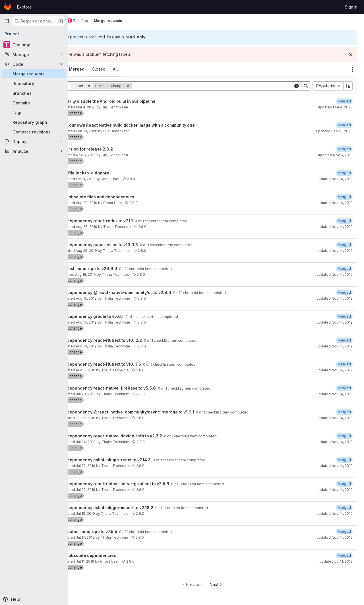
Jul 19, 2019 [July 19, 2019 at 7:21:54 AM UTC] (113, 514)
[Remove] (156, 86)
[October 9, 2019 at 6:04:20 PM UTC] (344, 173)
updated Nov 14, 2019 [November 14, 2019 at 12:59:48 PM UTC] (335, 537)
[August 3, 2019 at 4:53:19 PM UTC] (344, 364)
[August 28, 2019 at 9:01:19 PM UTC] (344, 245)
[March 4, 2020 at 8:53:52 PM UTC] (344, 101)
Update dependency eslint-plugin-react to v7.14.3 (130, 460)
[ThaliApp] (34, 45)
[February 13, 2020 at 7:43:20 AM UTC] (344, 125)
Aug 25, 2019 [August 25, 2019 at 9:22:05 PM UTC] (114, 251)
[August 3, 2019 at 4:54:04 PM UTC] (344, 508)
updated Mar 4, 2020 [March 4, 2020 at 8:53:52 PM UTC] (335, 107)
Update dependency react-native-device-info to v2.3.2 (135, 436)
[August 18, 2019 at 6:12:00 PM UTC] (344, 340)
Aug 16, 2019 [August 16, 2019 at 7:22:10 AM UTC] (113, 274)
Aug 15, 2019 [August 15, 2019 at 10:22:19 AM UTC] (114, 298)
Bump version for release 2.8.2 (110, 149)
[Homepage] (8, 7)
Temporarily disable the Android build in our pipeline (132, 101)
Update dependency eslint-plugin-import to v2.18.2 (131, 508)
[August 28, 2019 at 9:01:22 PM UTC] (344, 221)
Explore (24, 7)
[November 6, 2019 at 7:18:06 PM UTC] (344, 149)
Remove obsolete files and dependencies (121, 197)
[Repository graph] (34, 122)
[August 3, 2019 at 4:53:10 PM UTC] (344, 460)
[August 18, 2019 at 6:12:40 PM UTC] (344, 292)
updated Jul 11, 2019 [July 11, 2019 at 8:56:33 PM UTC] (336, 561)
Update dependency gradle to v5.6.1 (116, 316)
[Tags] (34, 112)
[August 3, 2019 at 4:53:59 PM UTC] (344, 531)
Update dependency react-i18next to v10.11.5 (125, 364)
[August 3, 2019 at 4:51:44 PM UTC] (344, 484)
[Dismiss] (350, 54)
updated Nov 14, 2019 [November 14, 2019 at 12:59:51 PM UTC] (335, 203)
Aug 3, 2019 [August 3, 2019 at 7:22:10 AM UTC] (113, 370)
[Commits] (34, 103)
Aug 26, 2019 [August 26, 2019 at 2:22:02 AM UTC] (114, 227)
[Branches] (34, 93)
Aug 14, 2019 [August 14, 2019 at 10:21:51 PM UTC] (114, 322)
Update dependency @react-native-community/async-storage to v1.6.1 (151, 412)
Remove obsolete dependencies (112, 555)
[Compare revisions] (34, 132)
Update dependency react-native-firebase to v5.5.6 (132, 388)
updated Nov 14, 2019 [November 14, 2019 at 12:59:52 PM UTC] (335, 179)
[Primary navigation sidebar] (7, 21)
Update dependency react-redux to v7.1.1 (121, 221)
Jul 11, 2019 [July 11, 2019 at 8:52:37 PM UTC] (113, 561)
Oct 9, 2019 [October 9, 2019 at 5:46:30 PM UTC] (113, 179)
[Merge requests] (34, 74)
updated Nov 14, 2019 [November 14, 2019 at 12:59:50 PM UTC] (335, 274)
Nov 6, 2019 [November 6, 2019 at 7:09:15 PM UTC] (114, 155)
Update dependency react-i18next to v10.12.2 (125, 340)
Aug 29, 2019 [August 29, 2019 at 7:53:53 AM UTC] (114, 203)
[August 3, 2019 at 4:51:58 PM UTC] (344, 388)
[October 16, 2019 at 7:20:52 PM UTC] (344, 197)
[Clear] (297, 86)
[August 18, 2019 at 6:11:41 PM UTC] (344, 268)
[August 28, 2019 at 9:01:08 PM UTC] (344, 316)
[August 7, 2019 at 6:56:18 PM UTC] (344, 412)
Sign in (351, 7)
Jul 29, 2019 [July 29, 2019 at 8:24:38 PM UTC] (114, 394)
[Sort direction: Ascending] (348, 86)
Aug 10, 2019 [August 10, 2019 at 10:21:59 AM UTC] (114, 346)
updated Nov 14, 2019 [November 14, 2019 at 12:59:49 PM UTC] (335, 418)
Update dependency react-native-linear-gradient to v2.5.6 (139, 484)
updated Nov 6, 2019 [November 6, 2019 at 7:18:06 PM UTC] (335, 155)
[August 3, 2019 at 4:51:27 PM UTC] (344, 436)
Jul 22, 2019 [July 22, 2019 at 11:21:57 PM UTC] (113, 466)
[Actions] (353, 69)
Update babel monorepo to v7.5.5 (113, 531)
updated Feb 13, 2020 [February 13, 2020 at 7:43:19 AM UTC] (334, 131)
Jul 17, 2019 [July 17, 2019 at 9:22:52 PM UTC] (113, 537)
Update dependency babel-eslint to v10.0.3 (123, 245)
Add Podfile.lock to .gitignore (108, 173)
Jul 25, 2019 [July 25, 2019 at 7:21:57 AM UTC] (113, 418)
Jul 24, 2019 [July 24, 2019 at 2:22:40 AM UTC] (114, 442)
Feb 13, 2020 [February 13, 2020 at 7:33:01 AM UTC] (114, 131)
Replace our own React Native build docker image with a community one (151, 125)
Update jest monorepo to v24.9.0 (113, 268)
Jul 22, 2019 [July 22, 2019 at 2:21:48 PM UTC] (113, 490)
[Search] (227, 86)
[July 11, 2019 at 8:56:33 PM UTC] (344, 555)
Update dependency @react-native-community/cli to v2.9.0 (140, 292)
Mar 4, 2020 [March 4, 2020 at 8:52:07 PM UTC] (114, 107)
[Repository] (34, 83)
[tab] (84, 69)
